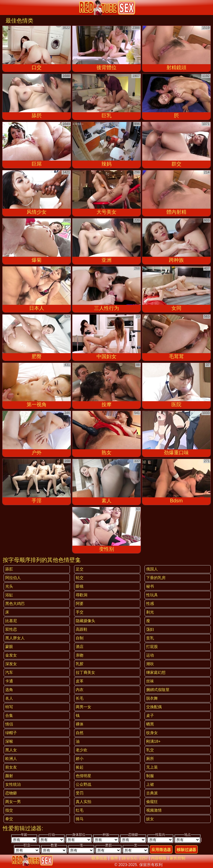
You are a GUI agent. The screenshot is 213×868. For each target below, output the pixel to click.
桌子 (150, 715)
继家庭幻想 (156, 672)
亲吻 (80, 655)
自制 (80, 638)
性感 (150, 603)
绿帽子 (11, 733)
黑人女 (11, 750)
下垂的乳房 (156, 578)
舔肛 (9, 569)
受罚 (80, 793)
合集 (9, 715)
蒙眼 (9, 647)
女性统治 (13, 784)
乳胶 (80, 664)
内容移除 (159, 858)
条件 (114, 858)
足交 (80, 569)
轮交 (80, 578)
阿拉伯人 (13, 578)
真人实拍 (83, 802)
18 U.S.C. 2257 (135, 858)
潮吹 (150, 664)
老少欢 (82, 750)
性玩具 (152, 595)
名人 (9, 698)
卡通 (9, 681)
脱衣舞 (152, 698)
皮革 (80, 681)
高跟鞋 (82, 629)
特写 (9, 707)
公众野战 (83, 784)
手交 (80, 612)
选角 (9, 690)
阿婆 (80, 603)
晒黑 (150, 724)
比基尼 (11, 621)
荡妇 (150, 629)
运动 (150, 655)
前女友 (11, 767)
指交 (9, 810)
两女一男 (13, 802)
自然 (80, 733)
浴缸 (9, 595)
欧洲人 (11, 759)
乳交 (150, 750)
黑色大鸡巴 (15, 603)
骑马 (80, 819)
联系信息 (99, 858)
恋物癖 (11, 793)
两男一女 (83, 707)
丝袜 (150, 681)
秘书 (150, 586)
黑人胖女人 (15, 638)
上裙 (150, 784)
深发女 (11, 664)
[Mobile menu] (5, 8)
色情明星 (83, 776)
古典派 (152, 793)
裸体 (80, 724)
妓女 (150, 819)
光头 (9, 586)
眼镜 (80, 586)
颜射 (9, 776)
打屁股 (152, 647)
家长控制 (177, 858)
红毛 (80, 810)
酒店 (80, 647)
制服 (150, 776)
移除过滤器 (186, 850)
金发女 (11, 655)
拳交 (9, 819)
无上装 (152, 767)
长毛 (80, 698)
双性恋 (11, 629)
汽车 (9, 672)
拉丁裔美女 (85, 672)
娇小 (80, 759)
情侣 (9, 724)
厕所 (150, 759)
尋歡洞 (82, 595)
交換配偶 (154, 707)
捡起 (80, 767)
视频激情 (154, 810)
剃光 (150, 612)
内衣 (80, 690)
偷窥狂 (152, 802)
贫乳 (150, 638)
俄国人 (152, 569)
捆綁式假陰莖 (158, 690)
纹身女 (152, 733)
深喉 (9, 741)
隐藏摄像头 (85, 621)
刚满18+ (153, 741)
